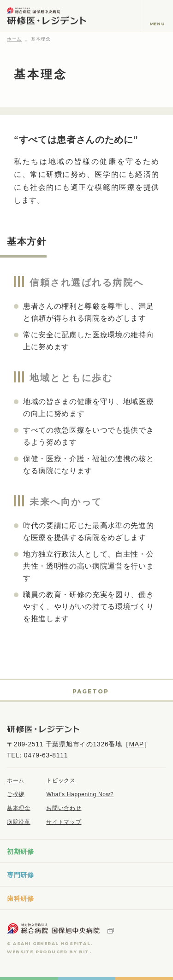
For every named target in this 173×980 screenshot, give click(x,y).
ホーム (14, 39)
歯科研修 (21, 898)
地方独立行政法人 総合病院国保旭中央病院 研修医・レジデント (47, 16)
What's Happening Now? (80, 794)
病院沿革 (19, 822)
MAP (136, 744)
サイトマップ (64, 822)
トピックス (61, 780)
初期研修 (21, 851)
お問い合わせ (64, 808)
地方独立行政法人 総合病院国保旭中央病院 (60, 928)
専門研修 (21, 875)
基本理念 (19, 808)
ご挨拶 (16, 794)
